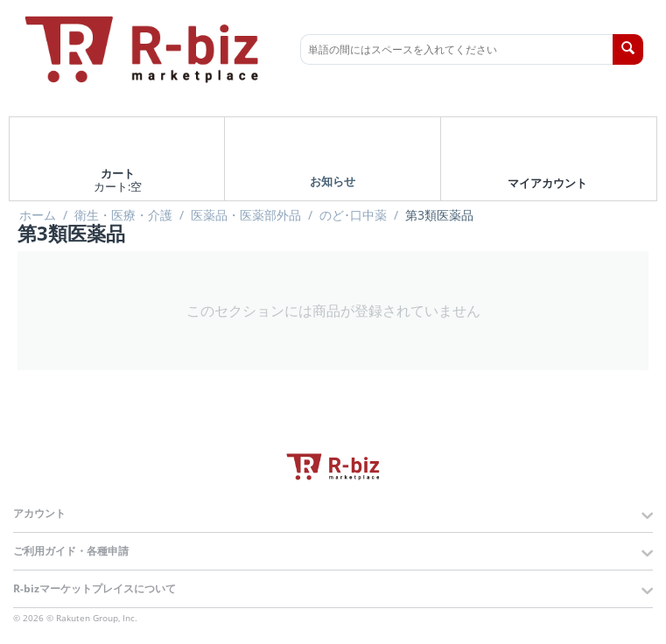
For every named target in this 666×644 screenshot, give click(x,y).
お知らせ (333, 180)
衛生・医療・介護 (123, 215)
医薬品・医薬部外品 (246, 215)
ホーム (38, 215)
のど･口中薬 (353, 215)
